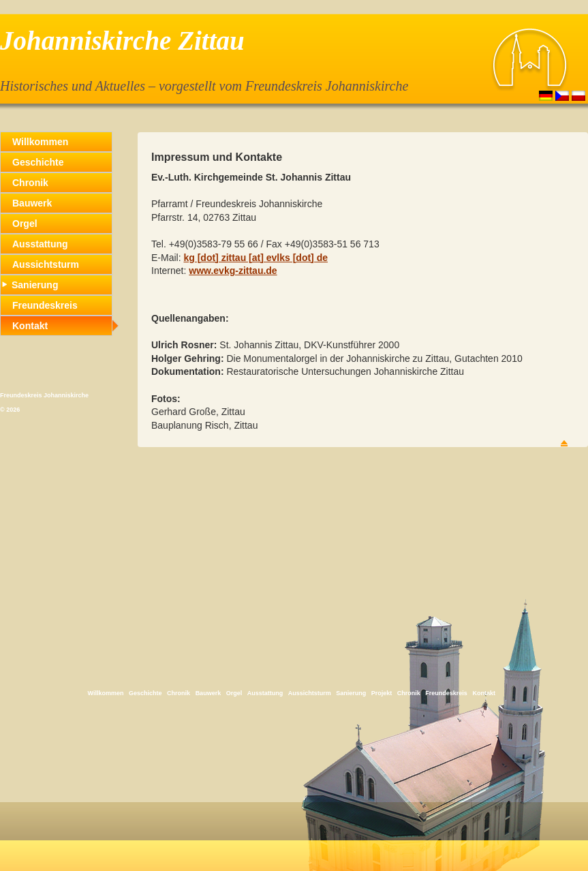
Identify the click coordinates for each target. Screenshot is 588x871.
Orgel (25, 224)
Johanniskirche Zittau (122, 41)
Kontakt (30, 326)
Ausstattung (40, 244)
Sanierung (30, 285)
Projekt (382, 693)
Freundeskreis (45, 305)
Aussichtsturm (46, 264)
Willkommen (40, 142)
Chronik (30, 183)
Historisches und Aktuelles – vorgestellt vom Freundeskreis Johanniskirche (204, 86)
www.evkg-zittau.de (233, 271)
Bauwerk (32, 203)
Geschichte (38, 162)
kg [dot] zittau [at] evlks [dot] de (256, 258)
